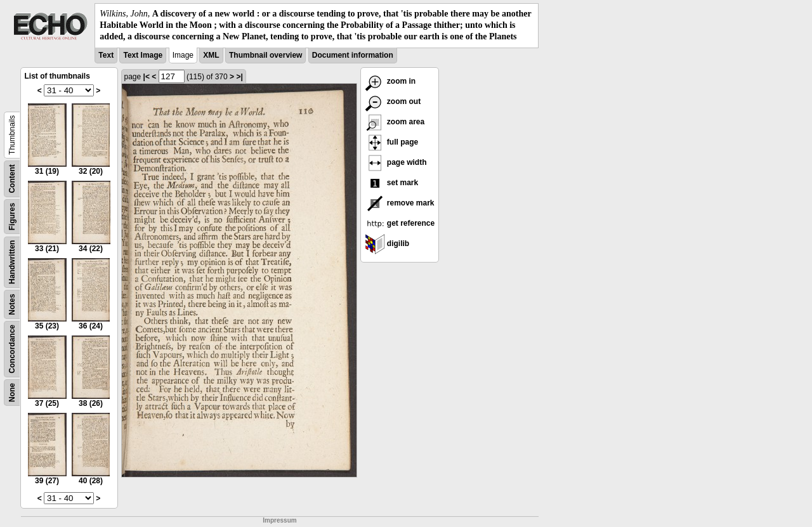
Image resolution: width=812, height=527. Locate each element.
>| (239, 77)
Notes (12, 304)
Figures (12, 216)
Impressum (279, 520)
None (12, 393)
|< (147, 77)
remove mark (400, 203)
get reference (400, 223)
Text (106, 55)
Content (12, 179)
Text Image (143, 55)
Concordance (12, 349)
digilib (387, 244)
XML (211, 55)
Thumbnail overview (265, 55)
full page (392, 142)
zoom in (390, 81)
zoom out (393, 101)
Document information (353, 55)
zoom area (395, 122)
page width (396, 162)
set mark (392, 183)
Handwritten (12, 262)
